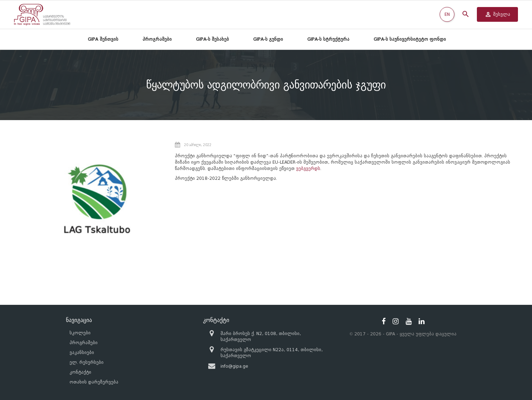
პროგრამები (157, 39)
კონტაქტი (80, 372)
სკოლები (80, 333)
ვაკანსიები (82, 352)
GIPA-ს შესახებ (212, 39)
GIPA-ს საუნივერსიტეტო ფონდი (410, 39)
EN (447, 14)
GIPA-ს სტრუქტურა (328, 39)
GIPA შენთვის (103, 39)
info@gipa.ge (234, 366)
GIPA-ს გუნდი (268, 39)
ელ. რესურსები (87, 362)
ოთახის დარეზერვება (94, 382)
